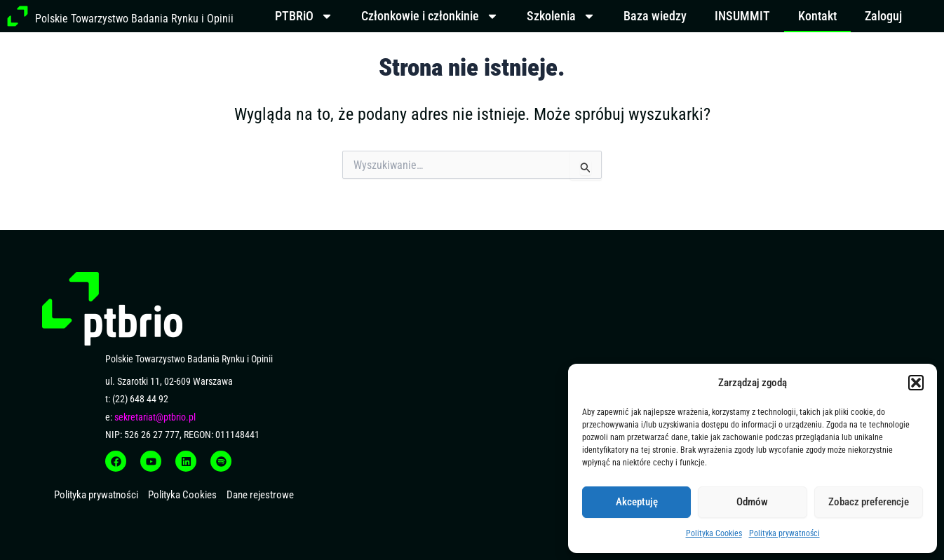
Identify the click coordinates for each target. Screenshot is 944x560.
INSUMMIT (742, 16)
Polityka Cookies (714, 533)
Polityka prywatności (784, 533)
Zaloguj (883, 16)
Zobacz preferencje (869, 502)
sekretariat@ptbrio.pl (155, 417)
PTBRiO (304, 16)
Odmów (752, 502)
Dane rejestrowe (260, 495)
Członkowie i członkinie (430, 16)
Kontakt (817, 16)
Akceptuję (637, 502)
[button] (916, 383)
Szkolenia (561, 16)
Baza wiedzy (655, 16)
